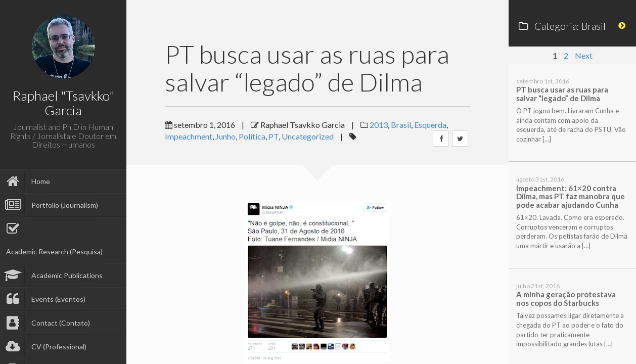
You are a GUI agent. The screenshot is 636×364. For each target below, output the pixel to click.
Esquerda (430, 125)
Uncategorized (308, 136)
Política (252, 136)
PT (274, 136)
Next (584, 55)
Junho (225, 136)
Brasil (401, 125)
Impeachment (189, 136)
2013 (379, 125)
